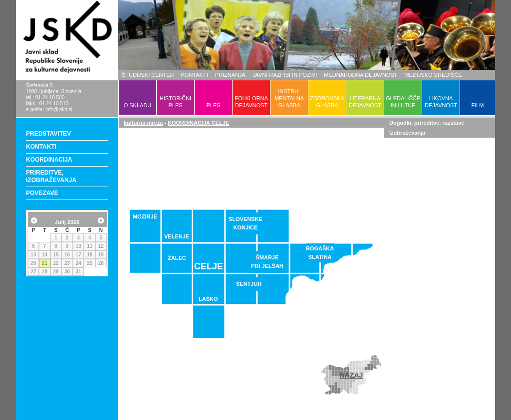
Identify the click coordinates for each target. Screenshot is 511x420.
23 (67, 263)
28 (45, 272)
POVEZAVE (42, 193)
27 (33, 272)
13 (33, 255)
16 (67, 255)
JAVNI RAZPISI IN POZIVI (285, 75)
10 (79, 246)
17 (79, 255)
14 (45, 255)
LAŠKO (208, 299)
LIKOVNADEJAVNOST (441, 102)
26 (101, 263)
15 (56, 255)
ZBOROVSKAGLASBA (327, 102)
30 (67, 272)
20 (33, 263)
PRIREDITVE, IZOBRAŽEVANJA (51, 176)
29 (56, 272)
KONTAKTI (195, 75)
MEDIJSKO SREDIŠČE (433, 75)
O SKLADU (138, 105)
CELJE (209, 266)
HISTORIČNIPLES (175, 102)
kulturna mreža (143, 123)
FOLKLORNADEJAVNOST (251, 102)
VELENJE (177, 236)
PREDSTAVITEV (48, 134)
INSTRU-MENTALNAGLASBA (289, 98)
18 (90, 255)
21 (45, 263)
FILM (477, 105)
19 (101, 255)
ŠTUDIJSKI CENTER (148, 75)
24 (79, 263)
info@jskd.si (59, 109)
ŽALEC (177, 258)
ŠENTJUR (249, 284)
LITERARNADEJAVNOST (365, 102)
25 (90, 263)
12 (101, 246)
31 (79, 272)
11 (90, 246)
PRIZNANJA (230, 75)
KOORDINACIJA (49, 160)
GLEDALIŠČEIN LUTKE (403, 102)
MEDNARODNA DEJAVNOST (361, 75)
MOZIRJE (145, 216)
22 (56, 263)
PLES (213, 105)
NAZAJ (352, 375)
